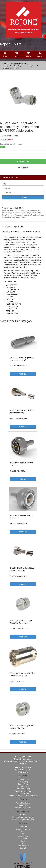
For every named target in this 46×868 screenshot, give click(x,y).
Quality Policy (23, 784)
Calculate (23, 197)
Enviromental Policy (23, 789)
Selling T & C (23, 805)
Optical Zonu (23, 836)
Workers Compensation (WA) (23, 820)
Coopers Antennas (23, 829)
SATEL (23, 843)
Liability (23, 815)
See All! (23, 848)
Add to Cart (23, 161)
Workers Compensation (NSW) (23, 817)
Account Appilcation (23, 803)
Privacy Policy (23, 782)
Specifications (19, 227)
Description (6, 227)
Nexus (23, 834)
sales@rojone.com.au (23, 759)
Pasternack (23, 839)
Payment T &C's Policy (23, 808)
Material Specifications (31, 231)
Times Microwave (23, 846)
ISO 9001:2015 (23, 786)
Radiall (23, 841)
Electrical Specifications (11, 231)
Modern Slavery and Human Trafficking (23, 796)
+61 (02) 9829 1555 (23, 757)
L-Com (23, 831)
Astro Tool (23, 827)
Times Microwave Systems (19, 63)
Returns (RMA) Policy (23, 791)
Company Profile (23, 779)
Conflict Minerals (23, 793)
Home (4, 63)
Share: (7, 140)
